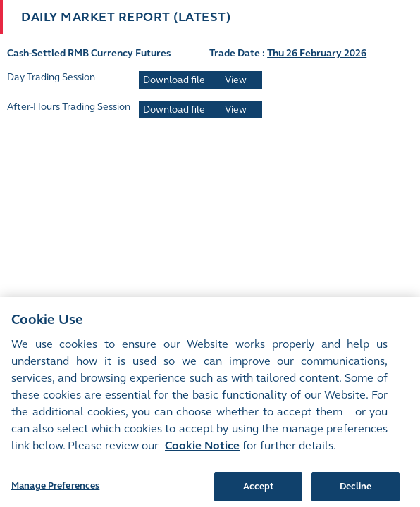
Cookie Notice (202, 451)
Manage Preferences (55, 492)
